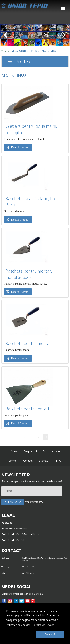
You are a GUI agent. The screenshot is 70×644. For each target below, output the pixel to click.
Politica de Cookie (13, 540)
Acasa (14, 451)
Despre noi (30, 451)
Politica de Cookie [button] (43, 625)
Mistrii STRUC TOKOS (25, 51)
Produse (23, 61)
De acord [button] (50, 634)
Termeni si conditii (14, 529)
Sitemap (43, 461)
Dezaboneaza (34, 502)
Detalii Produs (19, 147)
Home (5, 51)
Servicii (13, 461)
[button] (20, 635)
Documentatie (51, 451)
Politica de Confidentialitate (20, 534)
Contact (28, 461)
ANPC (58, 461)
